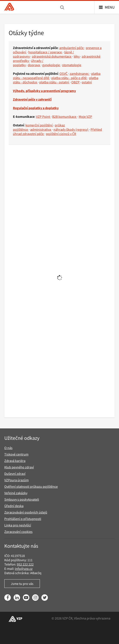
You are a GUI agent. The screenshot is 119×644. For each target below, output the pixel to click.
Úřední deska (14, 506)
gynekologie (51, 65)
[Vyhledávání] (62, 7)
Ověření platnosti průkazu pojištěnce (31, 486)
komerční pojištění (39, 125)
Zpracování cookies (18, 532)
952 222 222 (25, 564)
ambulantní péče (72, 48)
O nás (8, 448)
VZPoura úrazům (16, 480)
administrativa (41, 129)
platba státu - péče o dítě (69, 78)
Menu (110, 7)
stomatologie (72, 65)
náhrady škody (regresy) (71, 129)
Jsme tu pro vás (22, 584)
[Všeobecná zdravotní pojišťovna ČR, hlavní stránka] (9, 7)
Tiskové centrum (16, 454)
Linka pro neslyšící (18, 525)
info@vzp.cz (24, 569)
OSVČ (64, 74)
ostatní (87, 82)
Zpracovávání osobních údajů (26, 512)
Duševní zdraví (15, 474)
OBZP (76, 82)
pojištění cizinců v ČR (61, 134)
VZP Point (43, 117)
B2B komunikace (65, 117)
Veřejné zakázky (16, 493)
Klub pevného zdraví (19, 467)
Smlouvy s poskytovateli (22, 499)
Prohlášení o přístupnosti (23, 519)
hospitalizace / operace (45, 52)
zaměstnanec (80, 74)
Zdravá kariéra (15, 461)
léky (77, 56)
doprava (34, 65)
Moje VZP (85, 117)
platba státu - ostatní (54, 82)
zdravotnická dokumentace (52, 56)
